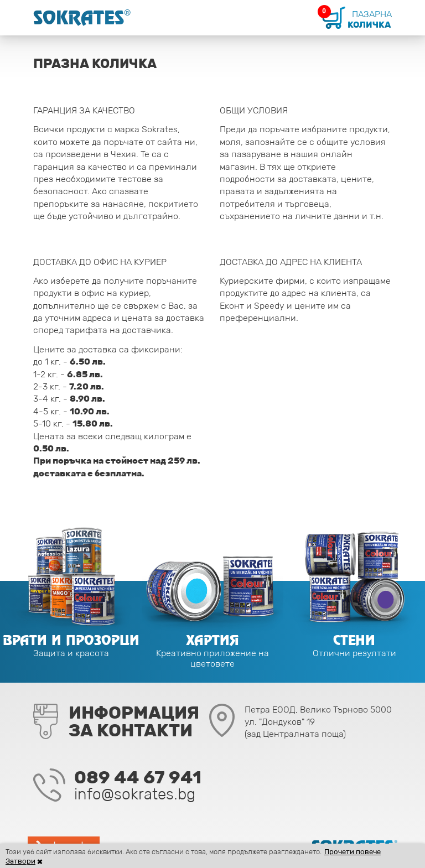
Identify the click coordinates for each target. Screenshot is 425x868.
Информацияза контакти (134, 721)
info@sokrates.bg (135, 794)
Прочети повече (353, 852)
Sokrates (82, 18)
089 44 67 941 (138, 777)
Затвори (20, 861)
